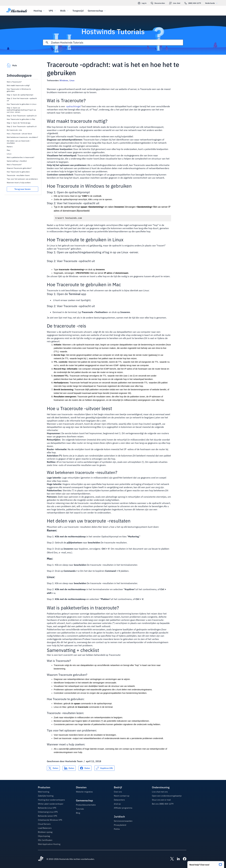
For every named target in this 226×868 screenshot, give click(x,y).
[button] (206, 864)
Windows (64, 80)
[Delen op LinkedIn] (69, 768)
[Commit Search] (47, 42)
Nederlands (212, 3)
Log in (142, 3)
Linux (72, 80)
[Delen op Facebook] (85, 768)
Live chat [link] (175, 3)
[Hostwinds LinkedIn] (177, 859)
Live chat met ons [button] (160, 792)
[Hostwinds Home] (41, 859)
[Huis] (17, 11)
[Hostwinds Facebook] (183, 859)
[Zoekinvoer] (117, 43)
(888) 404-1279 (193, 3)
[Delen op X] (53, 768)
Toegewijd (78, 11)
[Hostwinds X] (171, 859)
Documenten (158, 3)
